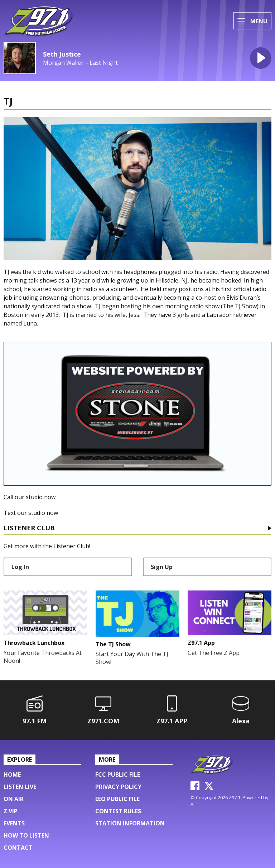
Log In (20, 567)
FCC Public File (118, 775)
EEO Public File (117, 799)
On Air (14, 799)
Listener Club (29, 528)
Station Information (130, 823)
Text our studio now (31, 513)
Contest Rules (118, 811)
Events (14, 823)
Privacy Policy (118, 787)
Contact (18, 848)
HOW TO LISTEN (26, 835)
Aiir (194, 804)
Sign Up (162, 567)
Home (12, 775)
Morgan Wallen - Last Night (80, 63)
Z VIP (11, 811)
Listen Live (20, 787)
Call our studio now (30, 497)
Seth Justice (62, 54)
